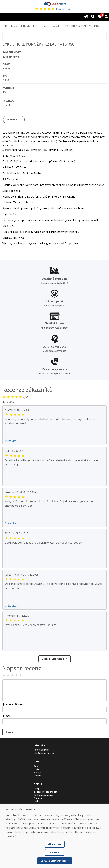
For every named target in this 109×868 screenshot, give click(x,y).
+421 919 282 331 (42, 750)
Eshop (14, 26)
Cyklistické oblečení (30, 26)
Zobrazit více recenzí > (55, 659)
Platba (37, 801)
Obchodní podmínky (43, 795)
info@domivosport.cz (44, 753)
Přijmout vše (55, 844)
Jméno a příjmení (13, 704)
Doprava (38, 798)
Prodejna (38, 772)
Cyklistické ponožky (51, 26)
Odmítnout (55, 852)
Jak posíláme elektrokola (45, 792)
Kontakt (37, 776)
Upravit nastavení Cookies (55, 861)
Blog (36, 766)
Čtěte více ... (12, 441)
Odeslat (10, 732)
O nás (36, 769)
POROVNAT (14, 120)
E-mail (7, 716)
